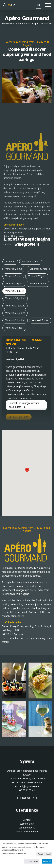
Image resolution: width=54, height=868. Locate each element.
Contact (27, 820)
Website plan (27, 824)
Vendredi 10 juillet (15, 298)
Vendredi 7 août (40, 320)
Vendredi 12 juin (37, 276)
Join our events (23, 24)
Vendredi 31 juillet (15, 320)
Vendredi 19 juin (14, 284)
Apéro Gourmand (43, 24)
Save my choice (32, 861)
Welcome (7, 24)
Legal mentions (27, 828)
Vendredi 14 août (14, 328)
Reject (40, 854)
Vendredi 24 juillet (15, 313)
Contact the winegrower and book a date (24, 405)
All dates (10, 262)
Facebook (25, 798)
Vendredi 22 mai (14, 269)
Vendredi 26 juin (38, 284)
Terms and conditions (27, 832)
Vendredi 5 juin (13, 276)
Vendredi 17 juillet (15, 306)
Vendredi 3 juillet (14, 291)
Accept (48, 854)
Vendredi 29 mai (38, 269)
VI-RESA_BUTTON (19, 417)
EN (39, 5)
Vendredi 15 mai (31, 262)
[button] (27, 470)
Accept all (47, 861)
